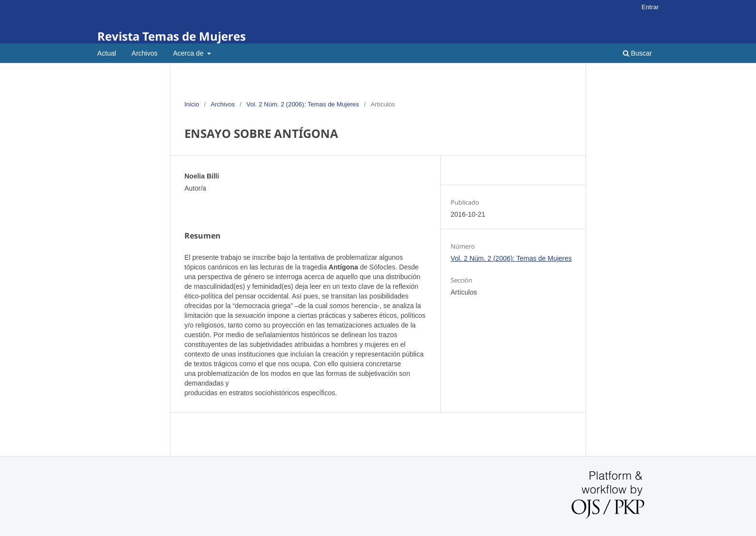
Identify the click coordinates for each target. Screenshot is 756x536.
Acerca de (189, 53)
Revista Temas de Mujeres (172, 36)
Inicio (192, 104)
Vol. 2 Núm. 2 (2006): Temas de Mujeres (303, 104)
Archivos (145, 53)
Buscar (637, 53)
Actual (107, 53)
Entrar (650, 7)
